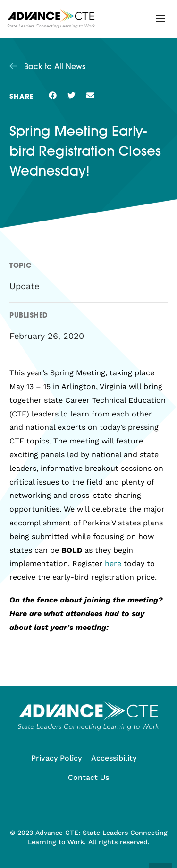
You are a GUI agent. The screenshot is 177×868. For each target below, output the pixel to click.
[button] (160, 18)
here (113, 563)
